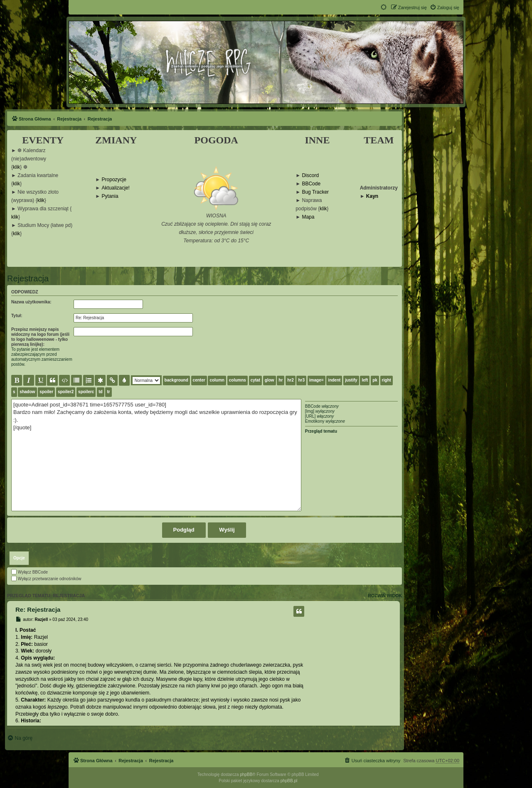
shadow (27, 392)
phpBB (246, 774)
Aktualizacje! (116, 188)
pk (375, 380)
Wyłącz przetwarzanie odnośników (46, 579)
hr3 (301, 380)
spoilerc (86, 392)
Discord (310, 176)
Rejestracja (28, 278)
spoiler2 (66, 392)
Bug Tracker (315, 192)
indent (334, 380)
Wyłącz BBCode (30, 572)
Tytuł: (17, 316)
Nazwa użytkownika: (31, 302)
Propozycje (114, 180)
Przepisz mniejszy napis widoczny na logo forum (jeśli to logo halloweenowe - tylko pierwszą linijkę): (40, 337)
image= (316, 380)
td (100, 392)
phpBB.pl (289, 781)
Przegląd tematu (321, 431)
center (199, 380)
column (217, 380)
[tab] (19, 558)
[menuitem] (445, 7)
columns (238, 380)
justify (351, 380)
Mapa (308, 217)
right (387, 380)
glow (270, 380)
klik (16, 167)
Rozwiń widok (385, 596)
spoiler (46, 392)
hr (281, 380)
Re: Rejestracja (38, 609)
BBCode (311, 184)
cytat (255, 380)
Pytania (110, 196)
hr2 (291, 380)
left (365, 380)
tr (108, 392)
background (176, 380)
